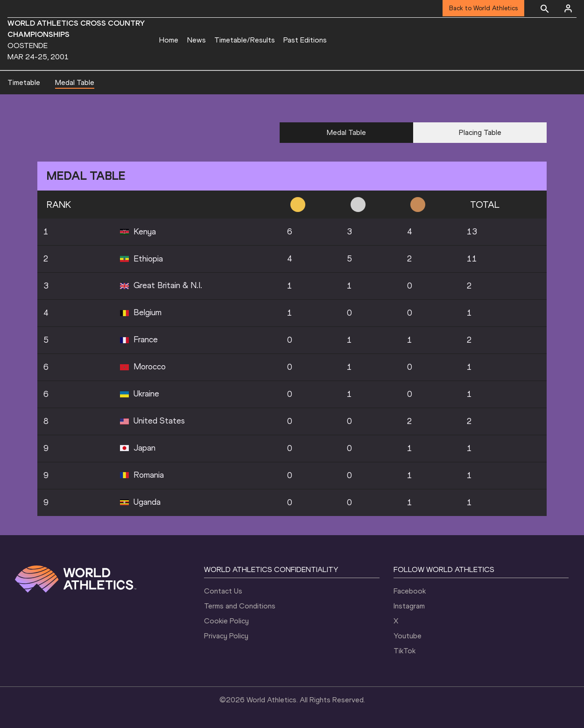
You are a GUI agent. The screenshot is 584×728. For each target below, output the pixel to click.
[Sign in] (568, 8)
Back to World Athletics (483, 8)
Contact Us (223, 591)
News (197, 40)
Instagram (409, 606)
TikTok (405, 651)
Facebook (410, 591)
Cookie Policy (226, 621)
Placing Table (480, 132)
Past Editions (305, 40)
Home (169, 40)
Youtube (408, 636)
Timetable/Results (245, 40)
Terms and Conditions (240, 606)
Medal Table (75, 82)
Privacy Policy (226, 636)
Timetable (24, 82)
